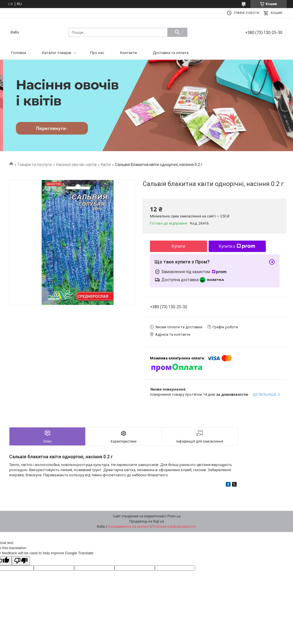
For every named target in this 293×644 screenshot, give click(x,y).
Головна (19, 53)
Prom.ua (174, 516)
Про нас (97, 53)
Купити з (237, 246)
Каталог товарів (57, 53)
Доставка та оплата (171, 53)
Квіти (106, 165)
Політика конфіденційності (174, 527)
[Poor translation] (21, 561)
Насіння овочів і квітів (76, 165)
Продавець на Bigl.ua (147, 521)
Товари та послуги (34, 165)
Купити (178, 246)
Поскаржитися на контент (129, 527)
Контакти (128, 53)
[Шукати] (177, 32)
